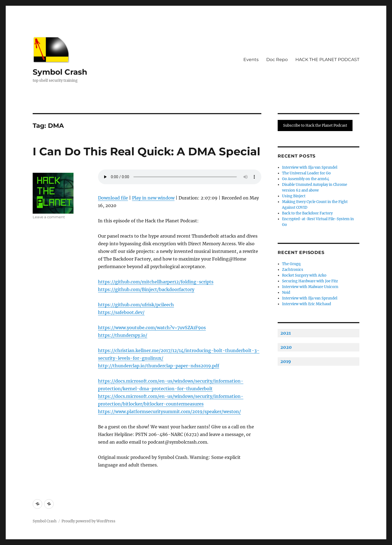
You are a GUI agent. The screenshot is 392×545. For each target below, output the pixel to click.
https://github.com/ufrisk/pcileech (136, 305)
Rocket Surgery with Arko (304, 275)
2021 (286, 333)
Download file (113, 198)
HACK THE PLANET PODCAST (327, 60)
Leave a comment (49, 217)
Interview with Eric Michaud (307, 304)
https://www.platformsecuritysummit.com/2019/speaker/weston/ (169, 411)
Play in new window (153, 198)
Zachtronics (293, 270)
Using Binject (294, 196)
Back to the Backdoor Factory (307, 213)
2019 (286, 361)
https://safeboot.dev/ (121, 312)
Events (251, 60)
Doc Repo (277, 60)
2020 (286, 347)
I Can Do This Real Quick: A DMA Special (146, 151)
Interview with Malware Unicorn (310, 287)
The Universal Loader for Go (306, 173)
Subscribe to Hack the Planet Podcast (315, 125)
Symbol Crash (60, 72)
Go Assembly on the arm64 (306, 179)
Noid (286, 293)
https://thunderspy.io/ (123, 335)
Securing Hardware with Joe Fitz (310, 281)
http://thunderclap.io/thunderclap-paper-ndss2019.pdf (159, 366)
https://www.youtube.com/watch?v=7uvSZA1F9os (152, 328)
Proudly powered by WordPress (88, 521)
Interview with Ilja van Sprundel (310, 167)
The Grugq (291, 264)
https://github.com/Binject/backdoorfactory (146, 289)
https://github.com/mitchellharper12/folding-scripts (156, 282)
